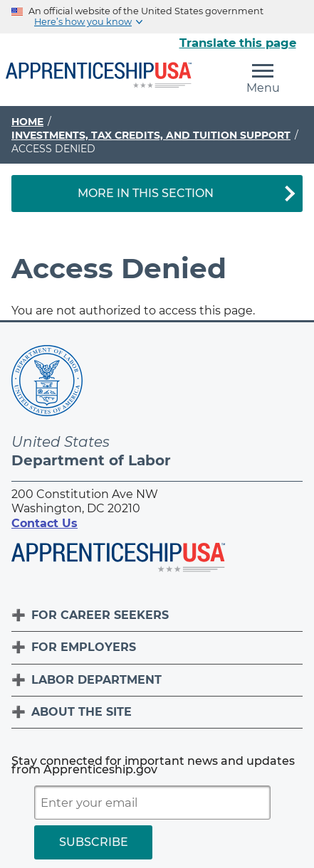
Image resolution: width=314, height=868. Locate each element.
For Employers (84, 647)
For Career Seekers (100, 615)
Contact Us (45, 523)
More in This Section (146, 193)
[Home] (99, 76)
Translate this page (238, 43)
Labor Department (96, 680)
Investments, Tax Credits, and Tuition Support (151, 135)
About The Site (82, 712)
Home (27, 122)
